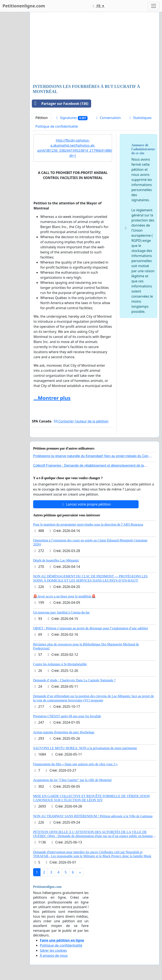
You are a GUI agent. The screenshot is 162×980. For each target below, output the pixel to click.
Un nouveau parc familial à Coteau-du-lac (61, 612)
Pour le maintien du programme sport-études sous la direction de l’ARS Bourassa (88, 524)
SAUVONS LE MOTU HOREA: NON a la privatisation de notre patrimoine (85, 748)
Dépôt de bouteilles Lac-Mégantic (56, 560)
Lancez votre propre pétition (86, 504)
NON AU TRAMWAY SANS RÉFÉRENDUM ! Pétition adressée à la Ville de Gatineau (93, 816)
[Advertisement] (94, 48)
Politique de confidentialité (57, 126)
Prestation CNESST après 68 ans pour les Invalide (67, 716)
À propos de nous (54, 955)
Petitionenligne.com (24, 6)
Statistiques (140, 118)
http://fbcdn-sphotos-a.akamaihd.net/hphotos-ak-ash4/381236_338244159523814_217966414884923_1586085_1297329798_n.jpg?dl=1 (75, 148)
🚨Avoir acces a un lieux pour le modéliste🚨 (64, 596)
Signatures (71, 118)
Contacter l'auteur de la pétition (81, 421)
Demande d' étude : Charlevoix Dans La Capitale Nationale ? (74, 680)
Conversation (108, 118)
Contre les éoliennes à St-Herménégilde (60, 664)
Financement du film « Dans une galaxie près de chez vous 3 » (75, 764)
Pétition (42, 118)
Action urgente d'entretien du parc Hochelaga (64, 732)
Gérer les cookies (53, 950)
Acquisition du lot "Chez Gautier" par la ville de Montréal (72, 780)
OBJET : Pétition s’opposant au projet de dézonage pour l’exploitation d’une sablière (91, 628)
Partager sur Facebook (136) (60, 104)
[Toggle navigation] (154, 6)
